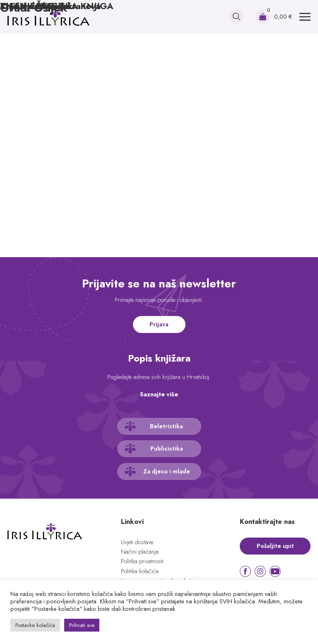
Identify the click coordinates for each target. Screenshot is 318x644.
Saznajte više (159, 394)
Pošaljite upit (275, 546)
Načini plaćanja (140, 552)
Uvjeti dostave (137, 542)
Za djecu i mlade (167, 471)
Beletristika (166, 426)
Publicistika (167, 449)
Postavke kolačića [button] (35, 625)
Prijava (159, 324)
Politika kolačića (140, 571)
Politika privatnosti (142, 561)
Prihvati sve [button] (82, 625)
